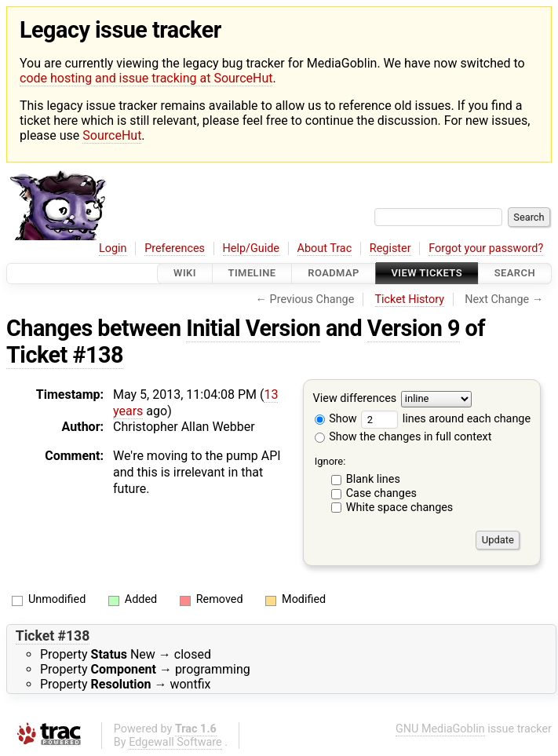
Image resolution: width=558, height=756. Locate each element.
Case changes (381, 493)
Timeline (252, 274)
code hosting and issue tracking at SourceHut (146, 78)
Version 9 (414, 328)
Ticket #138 (65, 355)
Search (515, 274)
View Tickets (427, 274)
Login (113, 248)
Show (336, 419)
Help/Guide (251, 248)
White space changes (400, 508)
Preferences (175, 248)
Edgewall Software (175, 742)
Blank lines (373, 479)
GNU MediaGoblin (440, 729)
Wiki (185, 274)
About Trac (325, 248)
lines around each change (446, 419)
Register (390, 248)
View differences (355, 398)
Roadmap (334, 274)
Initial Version (253, 328)
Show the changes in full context (403, 437)
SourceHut (112, 135)
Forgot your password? (486, 248)
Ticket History (410, 299)
